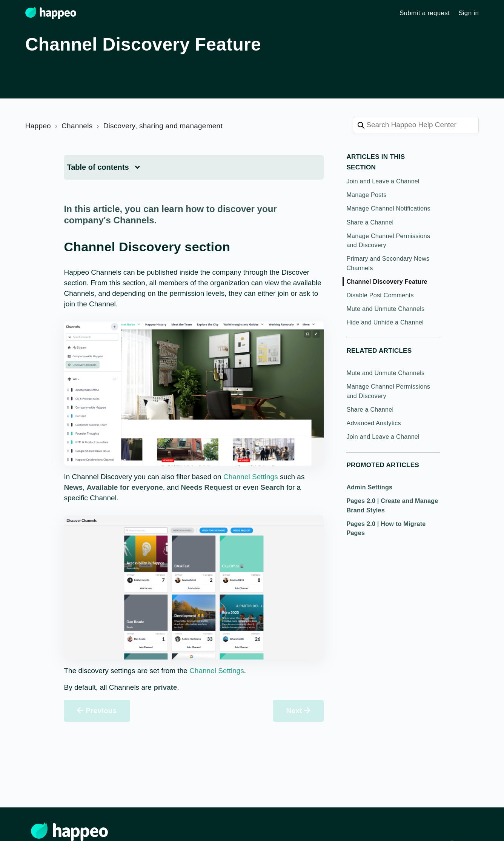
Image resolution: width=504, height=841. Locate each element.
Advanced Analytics (373, 423)
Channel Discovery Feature (387, 281)
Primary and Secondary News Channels (388, 263)
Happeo (38, 126)
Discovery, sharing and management (163, 126)
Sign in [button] (469, 13)
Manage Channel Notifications (388, 208)
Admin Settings (369, 487)
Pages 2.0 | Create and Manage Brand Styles (392, 505)
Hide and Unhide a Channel (385, 322)
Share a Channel (370, 222)
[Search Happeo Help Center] (416, 125)
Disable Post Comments (380, 295)
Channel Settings (251, 477)
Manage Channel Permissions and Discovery (388, 240)
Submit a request (425, 13)
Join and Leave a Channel (383, 181)
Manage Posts (366, 195)
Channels (77, 126)
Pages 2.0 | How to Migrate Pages (386, 528)
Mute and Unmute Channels (385, 309)
